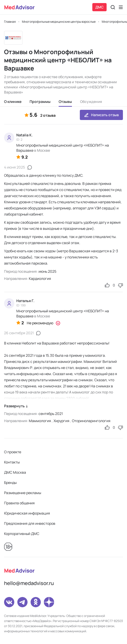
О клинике (13, 102)
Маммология (40, 421)
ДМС (99, 7)
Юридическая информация (27, 513)
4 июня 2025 (15, 167)
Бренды (10, 482)
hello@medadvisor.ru (29, 583)
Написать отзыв (101, 115)
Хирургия (61, 421)
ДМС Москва (15, 472)
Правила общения (19, 503)
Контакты (12, 462)
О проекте (13, 452)
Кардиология (40, 278)
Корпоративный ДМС (22, 534)
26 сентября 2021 (19, 333)
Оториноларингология (91, 421)
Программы (40, 102)
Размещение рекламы (23, 493)
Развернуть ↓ (16, 406)
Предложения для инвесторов (30, 523)
